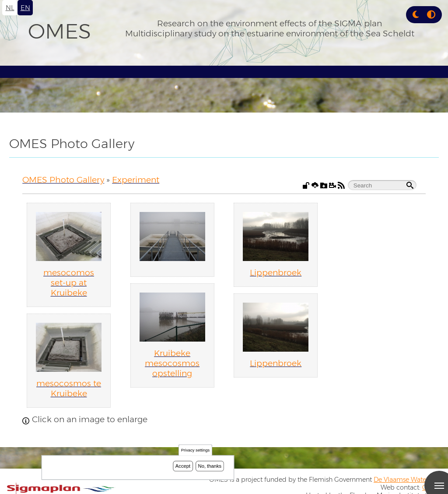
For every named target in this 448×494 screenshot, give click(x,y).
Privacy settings (195, 450)
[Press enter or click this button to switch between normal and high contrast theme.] (431, 15)
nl (10, 8)
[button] (416, 15)
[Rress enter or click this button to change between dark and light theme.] (417, 15)
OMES (59, 31)
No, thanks (210, 466)
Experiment (136, 180)
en (25, 8)
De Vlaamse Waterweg (407, 480)
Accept (183, 466)
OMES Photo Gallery (63, 180)
